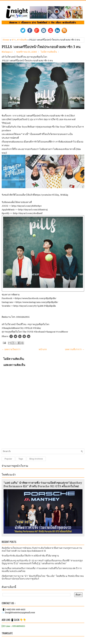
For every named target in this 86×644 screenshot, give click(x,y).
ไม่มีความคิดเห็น (49, 52)
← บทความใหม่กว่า (11, 349)
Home (6, 40)
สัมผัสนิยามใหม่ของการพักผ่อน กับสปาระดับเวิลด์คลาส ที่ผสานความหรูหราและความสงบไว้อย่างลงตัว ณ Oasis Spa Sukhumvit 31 (42, 549)
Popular (8, 459)
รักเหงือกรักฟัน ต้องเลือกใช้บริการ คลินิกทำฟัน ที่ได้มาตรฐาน (30, 556)
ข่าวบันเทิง (22, 40)
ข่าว (14, 40)
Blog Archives (36, 459)
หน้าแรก (43, 349)
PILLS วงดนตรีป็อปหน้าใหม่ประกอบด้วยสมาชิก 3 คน (41, 47)
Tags (21, 459)
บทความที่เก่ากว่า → (75, 349)
